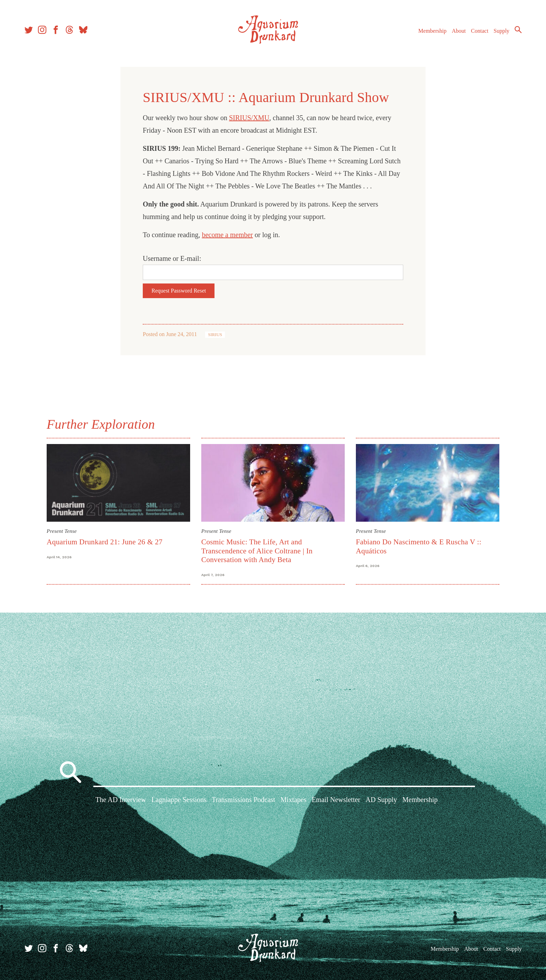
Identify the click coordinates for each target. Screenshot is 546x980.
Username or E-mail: (172, 258)
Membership (432, 31)
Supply (502, 31)
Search (518, 30)
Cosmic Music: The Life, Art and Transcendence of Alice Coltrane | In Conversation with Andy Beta (257, 551)
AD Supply (381, 800)
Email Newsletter (336, 800)
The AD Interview (121, 800)
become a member (228, 235)
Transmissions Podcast (243, 800)
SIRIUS (215, 335)
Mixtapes (294, 800)
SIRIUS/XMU (249, 118)
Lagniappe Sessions (179, 800)
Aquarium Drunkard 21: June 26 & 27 (105, 542)
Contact (480, 31)
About (459, 31)
